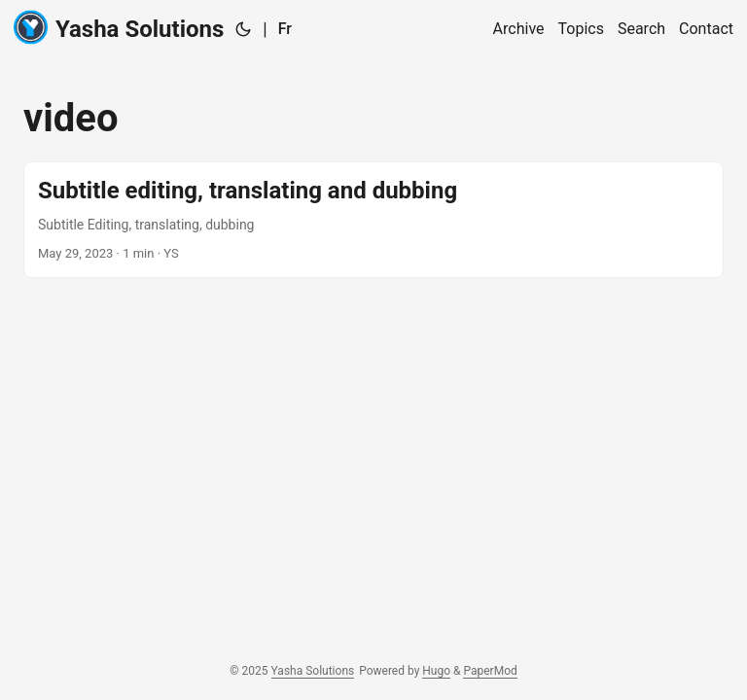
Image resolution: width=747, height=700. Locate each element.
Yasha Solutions (119, 28)
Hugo (436, 671)
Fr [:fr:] (285, 29)
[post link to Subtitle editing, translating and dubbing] (373, 220)
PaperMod (490, 671)
